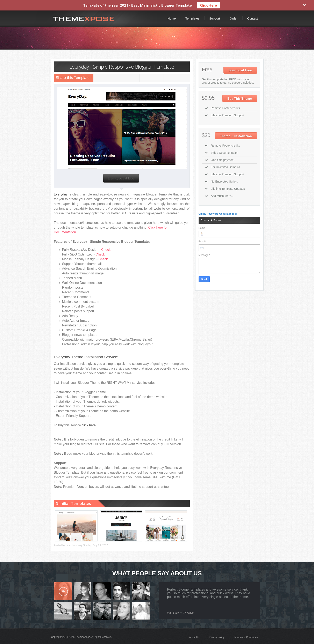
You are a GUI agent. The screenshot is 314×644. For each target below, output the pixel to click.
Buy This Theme (240, 98)
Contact (252, 18)
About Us (194, 637)
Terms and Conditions (246, 637)
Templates (192, 18)
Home (172, 18)
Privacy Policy (217, 637)
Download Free (240, 70)
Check (106, 249)
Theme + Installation (236, 136)
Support (215, 18)
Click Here (208, 5)
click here (89, 425)
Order (234, 18)
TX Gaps (188, 612)
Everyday (61, 194)
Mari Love (173, 612)
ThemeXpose (83, 637)
